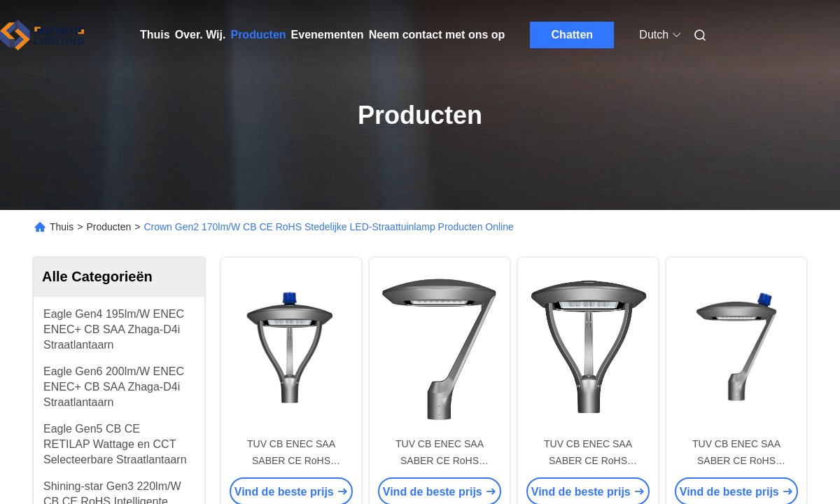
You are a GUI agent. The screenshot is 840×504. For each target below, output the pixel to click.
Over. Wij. (201, 35)
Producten (258, 35)
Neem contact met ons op (437, 35)
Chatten (573, 35)
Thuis (155, 35)
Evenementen (328, 35)
